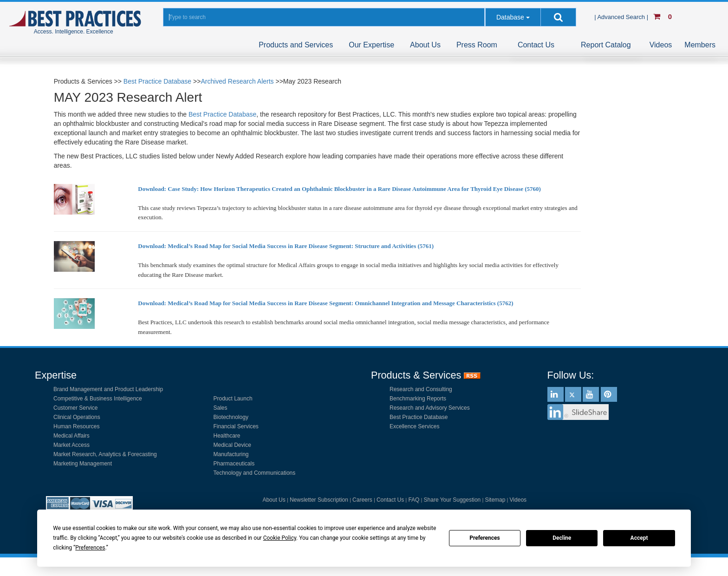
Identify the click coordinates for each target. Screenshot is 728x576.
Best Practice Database (157, 81)
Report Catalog (606, 45)
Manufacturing (231, 454)
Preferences (485, 538)
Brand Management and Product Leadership (108, 389)
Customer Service (75, 408)
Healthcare (227, 436)
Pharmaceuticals (234, 464)
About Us (425, 45)
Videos (661, 45)
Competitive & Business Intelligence (98, 399)
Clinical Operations (77, 417)
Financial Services (236, 426)
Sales (221, 408)
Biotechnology (231, 417)
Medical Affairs (71, 436)
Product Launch (233, 399)
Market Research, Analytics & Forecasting (105, 454)
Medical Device (232, 445)
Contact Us (536, 45)
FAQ (414, 500)
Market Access (71, 445)
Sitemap (495, 500)
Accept (639, 538)
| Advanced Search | (622, 17)
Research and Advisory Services (430, 408)
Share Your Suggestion (452, 500)
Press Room (477, 45)
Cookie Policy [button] (280, 538)
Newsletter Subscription (319, 500)
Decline (562, 538)
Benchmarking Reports (418, 399)
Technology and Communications (255, 473)
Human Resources (76, 426)
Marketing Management (83, 464)
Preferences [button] (90, 548)
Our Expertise (371, 45)
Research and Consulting (421, 389)
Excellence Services (414, 426)
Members (700, 45)
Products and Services (296, 45)
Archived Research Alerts (237, 81)
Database (510, 17)
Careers (362, 500)
